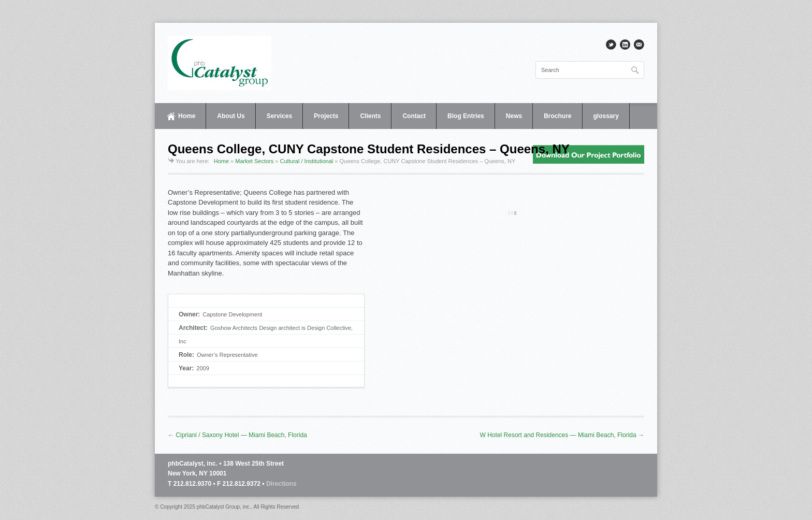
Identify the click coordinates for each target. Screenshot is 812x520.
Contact (414, 116)
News (514, 116)
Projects (326, 116)
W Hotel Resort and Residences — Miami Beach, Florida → (562, 435)
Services (279, 116)
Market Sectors (254, 161)
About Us (231, 116)
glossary (606, 116)
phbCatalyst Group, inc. (224, 507)
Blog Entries (466, 116)
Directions (281, 484)
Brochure (557, 116)
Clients (370, 116)
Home (187, 116)
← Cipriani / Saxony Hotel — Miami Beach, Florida (237, 435)
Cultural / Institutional (307, 161)
